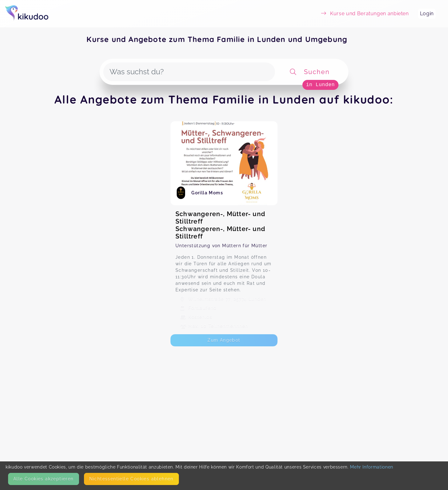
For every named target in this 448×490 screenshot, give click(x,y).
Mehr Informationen (372, 467)
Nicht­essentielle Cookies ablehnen (131, 479)
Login (427, 14)
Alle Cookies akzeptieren (44, 479)
